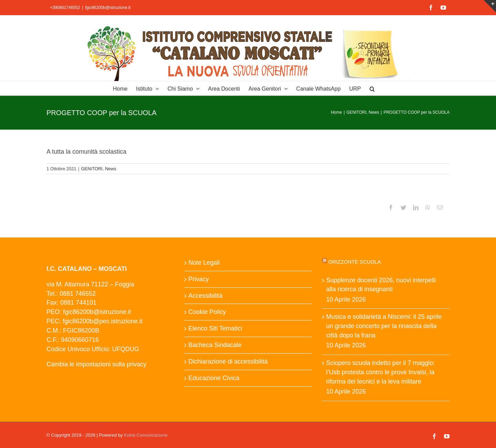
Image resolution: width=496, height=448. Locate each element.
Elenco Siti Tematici (215, 328)
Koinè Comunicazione (146, 435)
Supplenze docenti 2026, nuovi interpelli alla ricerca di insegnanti (381, 285)
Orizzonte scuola (355, 262)
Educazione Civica (214, 378)
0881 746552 (78, 294)
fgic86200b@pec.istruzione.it (102, 321)
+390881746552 (65, 8)
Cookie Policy (207, 312)
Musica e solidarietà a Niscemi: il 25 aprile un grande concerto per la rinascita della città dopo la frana (384, 326)
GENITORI (92, 169)
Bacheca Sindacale (215, 345)
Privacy (199, 279)
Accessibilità (205, 296)
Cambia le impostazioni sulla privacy (96, 364)
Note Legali (204, 263)
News (111, 169)
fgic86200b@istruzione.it (108, 8)
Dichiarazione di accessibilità (228, 362)
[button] (372, 88)
